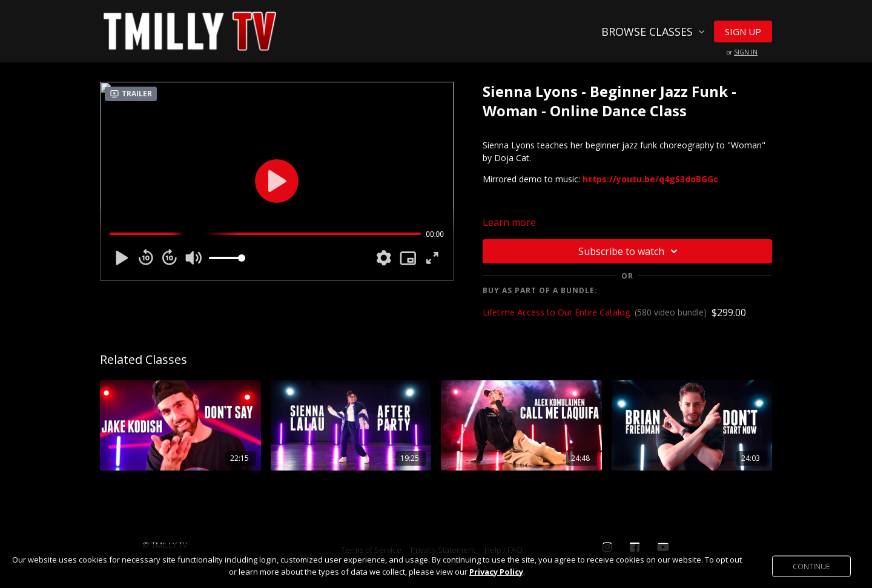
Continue (811, 566)
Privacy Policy (496, 572)
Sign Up (743, 31)
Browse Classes (653, 31)
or (742, 52)
